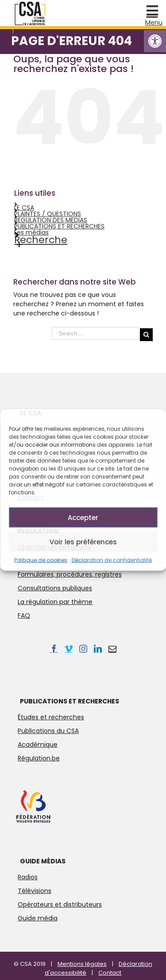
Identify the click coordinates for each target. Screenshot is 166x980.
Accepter (83, 517)
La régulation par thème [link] (55, 602)
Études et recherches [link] (51, 717)
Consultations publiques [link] (55, 588)
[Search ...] (96, 333)
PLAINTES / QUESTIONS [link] (48, 214)
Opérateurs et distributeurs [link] (60, 904)
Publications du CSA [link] (48, 731)
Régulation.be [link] (39, 758)
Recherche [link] (41, 240)
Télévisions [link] (35, 891)
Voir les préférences (83, 541)
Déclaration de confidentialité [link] (112, 560)
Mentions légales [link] (82, 964)
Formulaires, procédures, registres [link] (70, 574)
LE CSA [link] (24, 208)
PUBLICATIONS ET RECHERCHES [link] (59, 226)
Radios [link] (28, 877)
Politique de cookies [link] (41, 560)
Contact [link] (110, 973)
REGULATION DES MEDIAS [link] (51, 220)
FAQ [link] (24, 615)
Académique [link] (38, 744)
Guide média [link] (38, 918)
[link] (155, 41)
